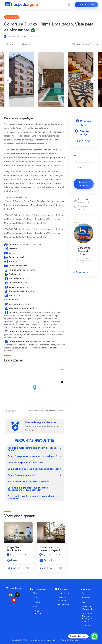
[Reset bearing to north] (62, 377)
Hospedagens (64, 593)
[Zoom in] (62, 369)
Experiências (63, 604)
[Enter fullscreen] (62, 382)
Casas (36, 598)
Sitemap (86, 625)
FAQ (84, 602)
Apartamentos (12, 17)
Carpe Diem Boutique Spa (14, 549)
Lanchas (37, 602)
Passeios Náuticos (62, 599)
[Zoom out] (62, 373)
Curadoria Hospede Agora (84, 251)
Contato (86, 598)
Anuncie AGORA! (37, 612)
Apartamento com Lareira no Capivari (50, 549)
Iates (35, 606)
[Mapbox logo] (11, 411)
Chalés (36, 593)
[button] (35, 388)
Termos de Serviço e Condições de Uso (87, 617)
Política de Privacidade (88, 608)
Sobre (85, 593)
